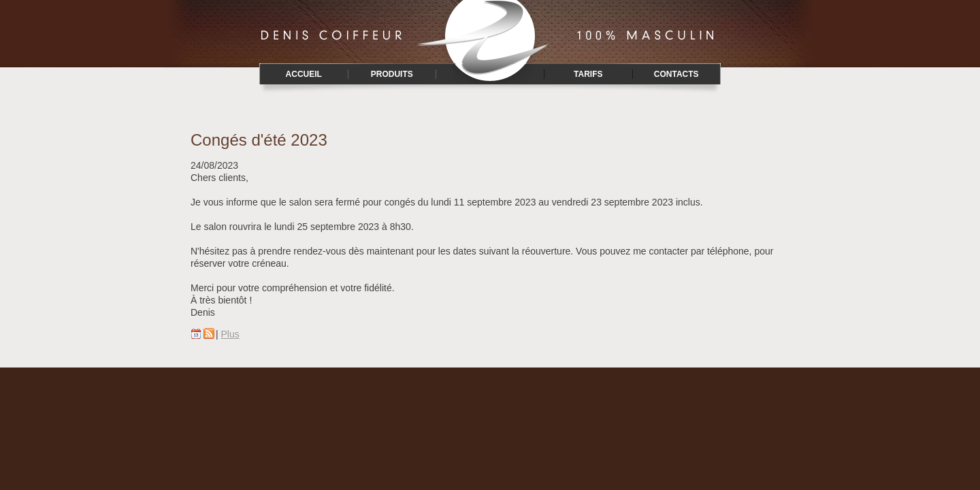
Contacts (676, 74)
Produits (392, 74)
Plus (230, 334)
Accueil (304, 74)
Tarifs (588, 74)
